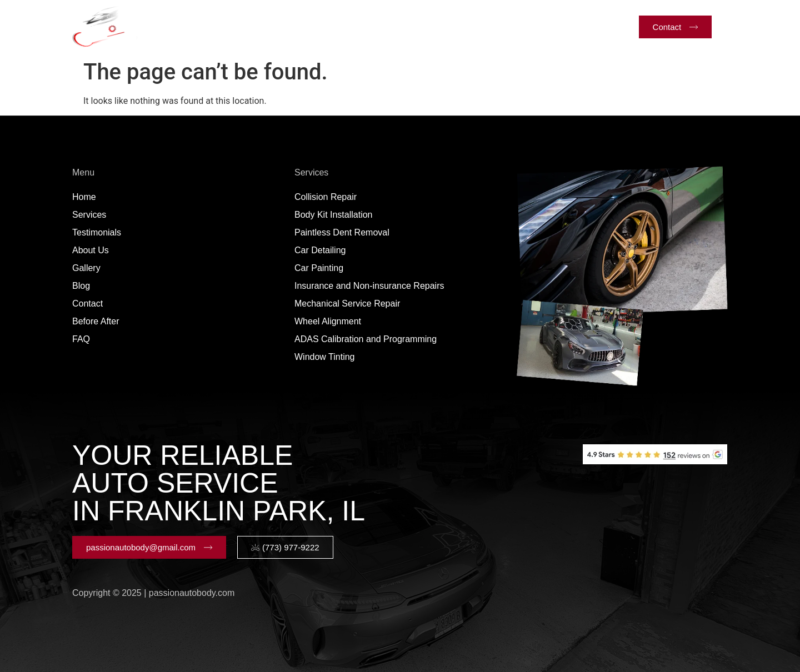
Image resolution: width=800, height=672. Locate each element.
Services (249, 27)
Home (191, 26)
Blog (485, 26)
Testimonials (321, 26)
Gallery (440, 26)
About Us (386, 26)
